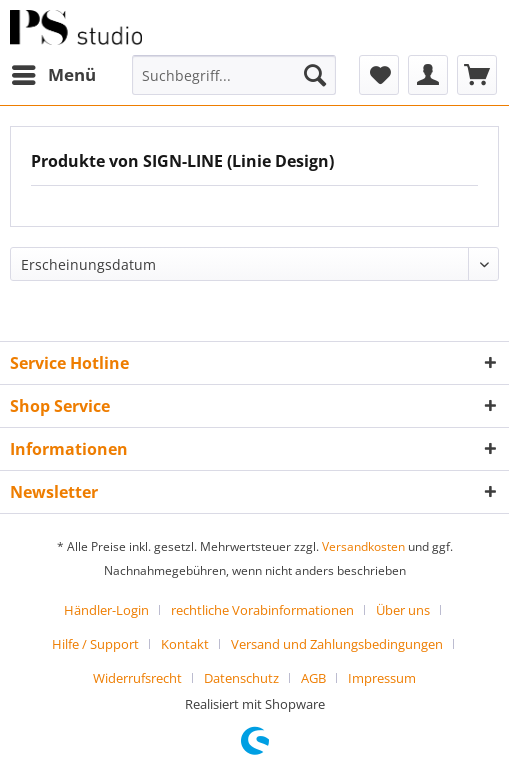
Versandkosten (363, 546)
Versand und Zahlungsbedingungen (337, 644)
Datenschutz (241, 678)
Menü (54, 72)
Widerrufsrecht (137, 678)
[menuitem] (53, 75)
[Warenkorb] (477, 75)
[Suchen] (315, 75)
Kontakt (185, 644)
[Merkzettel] (379, 75)
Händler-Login (106, 610)
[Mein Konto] (428, 75)
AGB (313, 678)
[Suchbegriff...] (234, 75)
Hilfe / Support (95, 644)
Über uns (403, 610)
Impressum (382, 678)
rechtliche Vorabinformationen (262, 610)
